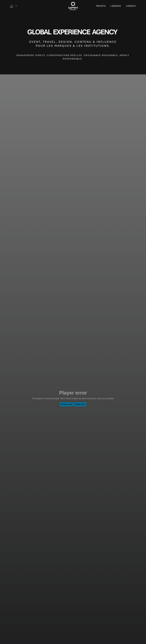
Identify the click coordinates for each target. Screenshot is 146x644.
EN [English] (16, 6)
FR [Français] (12, 6)
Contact (131, 6)
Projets (101, 6)
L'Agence (116, 6)
